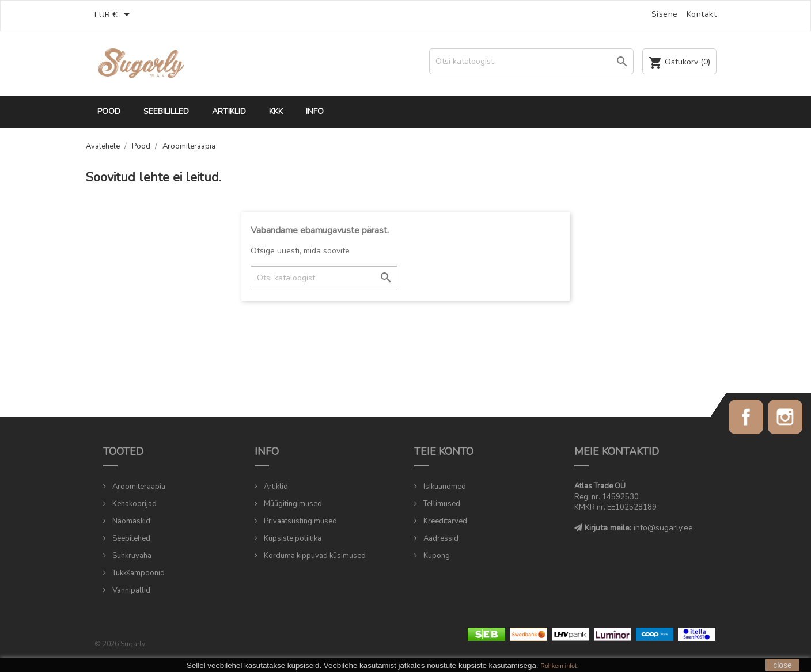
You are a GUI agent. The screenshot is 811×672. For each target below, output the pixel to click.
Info (315, 111)
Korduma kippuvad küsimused (314, 556)
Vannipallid (130, 590)
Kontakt (702, 14)
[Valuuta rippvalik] (114, 16)
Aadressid (440, 538)
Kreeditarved (444, 521)
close (782, 665)
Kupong (436, 556)
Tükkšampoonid (138, 573)
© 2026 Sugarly (120, 644)
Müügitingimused (292, 504)
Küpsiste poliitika (292, 538)
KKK (276, 111)
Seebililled (166, 111)
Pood (109, 111)
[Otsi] (531, 61)
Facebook (746, 417)
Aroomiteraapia (138, 487)
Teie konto (444, 451)
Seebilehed (130, 538)
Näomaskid (130, 521)
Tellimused (441, 504)
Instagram (785, 417)
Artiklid (229, 111)
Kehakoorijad (134, 504)
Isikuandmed (444, 487)
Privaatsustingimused (300, 521)
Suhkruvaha (131, 556)
